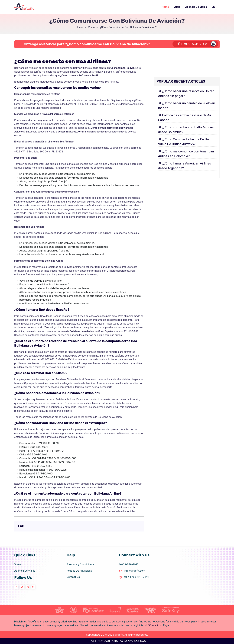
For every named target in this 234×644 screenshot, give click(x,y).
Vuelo (177, 7)
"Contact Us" (155, 625)
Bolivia (130, 68)
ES (214, 7)
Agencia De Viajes (196, 7)
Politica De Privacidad (79, 571)
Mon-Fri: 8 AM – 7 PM (134, 577)
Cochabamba (118, 68)
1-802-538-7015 (197, 44)
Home (165, 7)
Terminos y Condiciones (80, 565)
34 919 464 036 (133, 641)
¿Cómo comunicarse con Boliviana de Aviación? (128, 27)
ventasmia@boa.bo (69, 132)
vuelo (91, 27)
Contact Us (73, 577)
